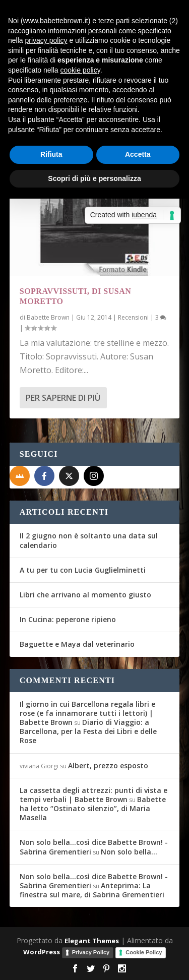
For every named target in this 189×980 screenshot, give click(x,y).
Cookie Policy (144, 952)
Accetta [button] (138, 154)
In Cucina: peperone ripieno (68, 619)
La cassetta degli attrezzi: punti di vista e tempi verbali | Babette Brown (93, 795)
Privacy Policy (91, 952)
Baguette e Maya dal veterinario (77, 644)
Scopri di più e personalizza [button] (94, 178)
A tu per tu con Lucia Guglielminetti (83, 570)
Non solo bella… (129, 852)
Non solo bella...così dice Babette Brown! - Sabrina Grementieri (94, 847)
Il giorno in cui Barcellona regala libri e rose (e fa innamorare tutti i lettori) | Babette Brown (87, 713)
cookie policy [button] (80, 70)
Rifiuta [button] (51, 154)
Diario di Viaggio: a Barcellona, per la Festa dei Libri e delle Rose (88, 731)
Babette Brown (48, 317)
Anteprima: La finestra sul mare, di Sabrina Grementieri (92, 890)
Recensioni (133, 317)
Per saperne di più (63, 398)
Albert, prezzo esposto (108, 765)
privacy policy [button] (46, 40)
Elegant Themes (92, 941)
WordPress (42, 952)
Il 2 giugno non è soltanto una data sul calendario (89, 540)
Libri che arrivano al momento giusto (85, 595)
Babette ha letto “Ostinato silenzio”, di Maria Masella (93, 808)
